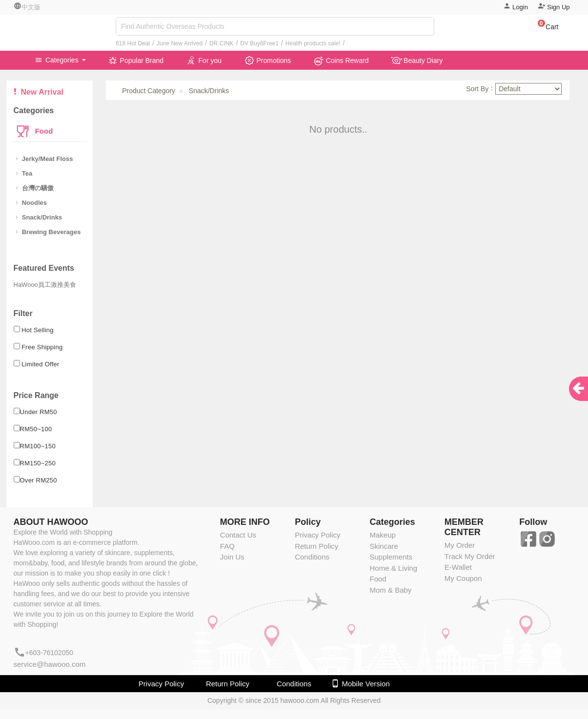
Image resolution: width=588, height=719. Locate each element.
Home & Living (393, 568)
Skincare (384, 546)
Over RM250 (39, 480)
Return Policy (316, 546)
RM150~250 (38, 463)
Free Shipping (42, 347)
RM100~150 (38, 446)
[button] (543, 28)
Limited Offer (41, 364)
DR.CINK (221, 43)
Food (43, 131)
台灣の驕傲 (35, 188)
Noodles (32, 203)
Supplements (391, 557)
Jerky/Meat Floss (45, 159)
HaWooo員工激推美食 (45, 285)
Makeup (382, 535)
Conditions (312, 557)
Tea (24, 173)
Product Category (149, 91)
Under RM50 (39, 412)
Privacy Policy (317, 535)
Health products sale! (313, 43)
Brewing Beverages (49, 232)
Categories (58, 60)
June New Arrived (180, 43)
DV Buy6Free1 (259, 43)
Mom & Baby (390, 590)
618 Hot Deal (133, 43)
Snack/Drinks (39, 217)
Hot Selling (38, 330)
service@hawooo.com (50, 664)
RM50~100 (36, 429)
